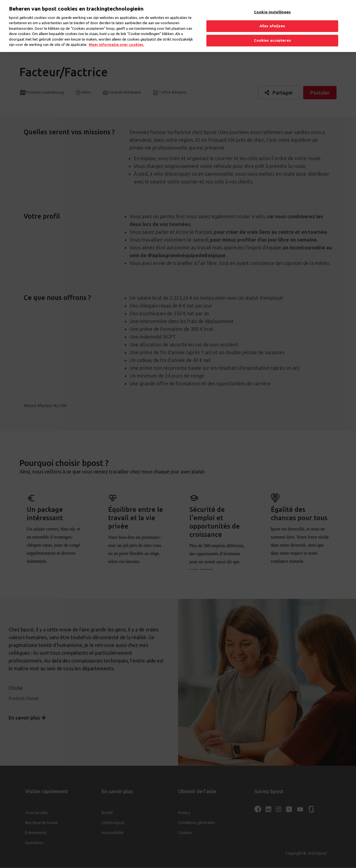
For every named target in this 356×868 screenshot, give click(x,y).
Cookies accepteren (272, 36)
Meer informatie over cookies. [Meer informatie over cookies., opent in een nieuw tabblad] (116, 40)
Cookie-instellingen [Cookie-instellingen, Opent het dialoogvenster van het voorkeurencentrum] (272, 7)
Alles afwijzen (272, 21)
